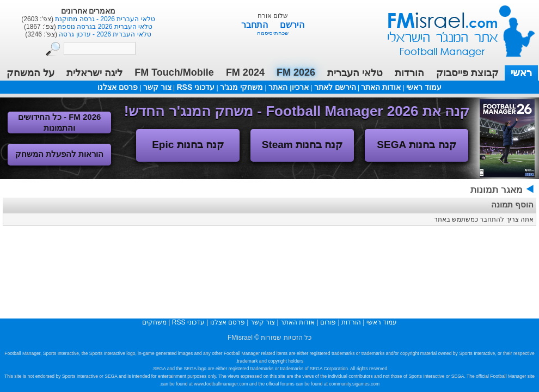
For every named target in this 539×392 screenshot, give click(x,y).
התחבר (256, 25)
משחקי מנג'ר (241, 87)
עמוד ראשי (454, 27)
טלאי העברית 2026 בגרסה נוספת (104, 27)
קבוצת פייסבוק (467, 73)
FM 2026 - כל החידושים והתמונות (60, 122)
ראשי (521, 73)
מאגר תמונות (497, 190)
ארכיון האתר (289, 87)
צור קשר (157, 87)
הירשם (292, 25)
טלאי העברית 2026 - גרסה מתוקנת (104, 19)
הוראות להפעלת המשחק (59, 154)
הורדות (409, 73)
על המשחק (30, 73)
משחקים (154, 322)
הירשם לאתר (335, 87)
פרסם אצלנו (118, 87)
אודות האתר (381, 87)
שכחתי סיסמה (273, 33)
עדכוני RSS (195, 87)
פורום (328, 322)
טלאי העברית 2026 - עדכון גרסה (104, 34)
